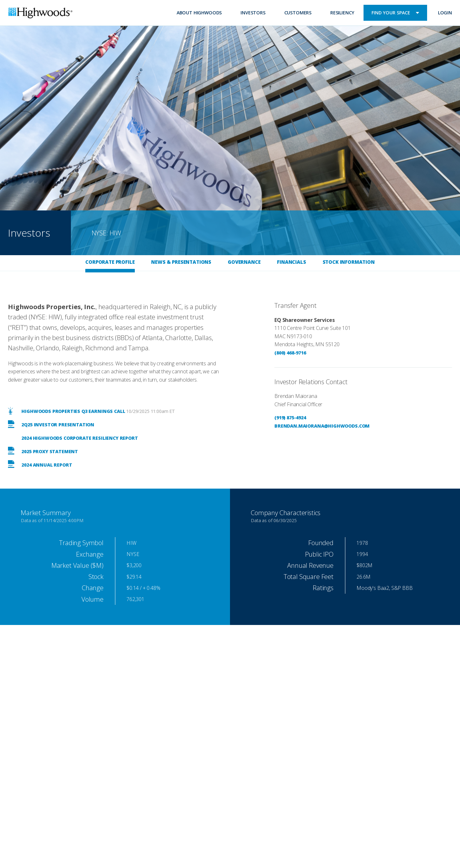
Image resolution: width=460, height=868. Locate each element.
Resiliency (342, 13)
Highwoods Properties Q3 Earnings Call (66, 411)
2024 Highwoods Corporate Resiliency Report (79, 438)
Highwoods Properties (40, 14)
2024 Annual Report (40, 465)
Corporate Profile (110, 262)
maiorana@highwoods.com (334, 426)
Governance (244, 262)
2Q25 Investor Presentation (51, 425)
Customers (298, 13)
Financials (291, 262)
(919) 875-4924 (290, 418)
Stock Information (349, 262)
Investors (253, 13)
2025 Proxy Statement (43, 451)
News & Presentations (181, 262)
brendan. (286, 426)
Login (445, 13)
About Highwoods (199, 13)
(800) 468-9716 (290, 353)
